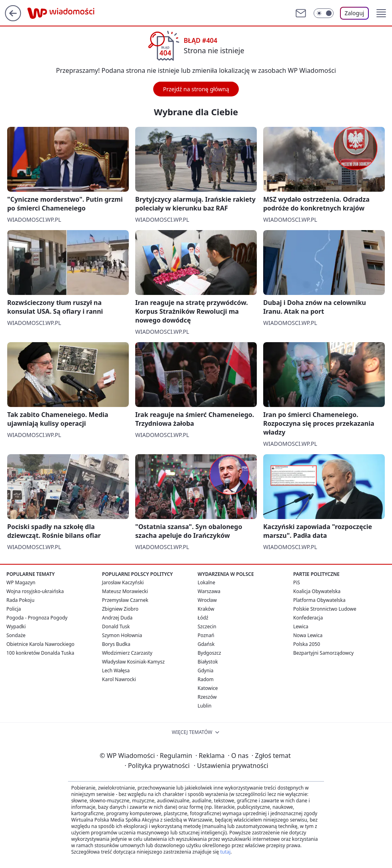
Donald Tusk (116, 626)
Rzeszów (207, 697)
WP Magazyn (21, 582)
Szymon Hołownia (122, 635)
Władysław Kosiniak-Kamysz (133, 662)
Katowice (208, 688)
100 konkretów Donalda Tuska (40, 653)
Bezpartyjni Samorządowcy (323, 653)
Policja (14, 609)
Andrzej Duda (117, 618)
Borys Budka (116, 644)
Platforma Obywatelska (319, 600)
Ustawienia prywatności (231, 766)
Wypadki (16, 626)
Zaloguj (355, 13)
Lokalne (206, 582)
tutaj (225, 852)
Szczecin (207, 626)
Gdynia (205, 671)
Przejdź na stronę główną (196, 89)
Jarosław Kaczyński (123, 582)
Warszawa (209, 591)
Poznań (206, 635)
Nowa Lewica (308, 635)
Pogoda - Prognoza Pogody (37, 618)
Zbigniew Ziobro (120, 609)
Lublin (205, 706)
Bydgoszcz (209, 653)
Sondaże (16, 635)
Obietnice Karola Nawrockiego (40, 644)
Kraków (206, 609)
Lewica (301, 626)
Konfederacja (308, 618)
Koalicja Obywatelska (317, 591)
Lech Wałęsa (116, 671)
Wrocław (207, 600)
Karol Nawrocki (119, 679)
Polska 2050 (307, 644)
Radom (206, 679)
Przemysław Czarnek (125, 600)
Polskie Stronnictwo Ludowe (325, 609)
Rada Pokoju (20, 600)
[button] (381, 13)
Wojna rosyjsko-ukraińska (35, 591)
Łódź (203, 618)
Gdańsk (206, 644)
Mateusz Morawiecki (125, 591)
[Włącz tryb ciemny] (324, 13)
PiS (297, 582)
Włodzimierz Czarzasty (127, 653)
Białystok (208, 662)
